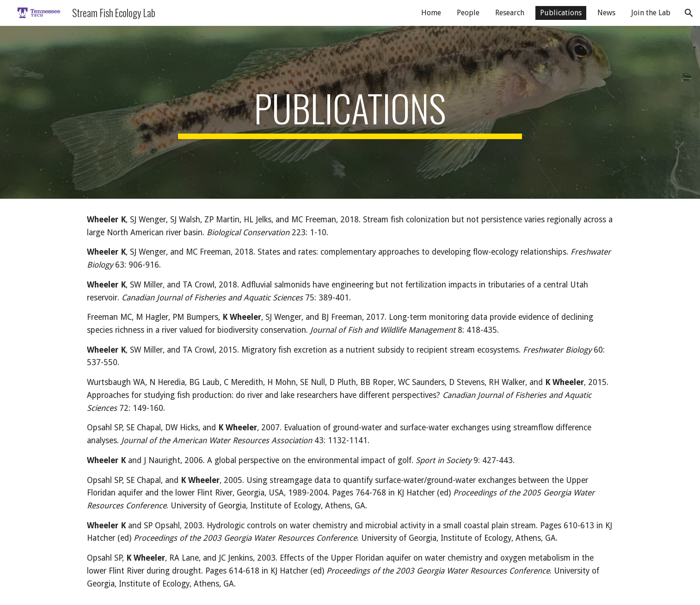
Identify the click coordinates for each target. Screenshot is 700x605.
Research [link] (510, 13)
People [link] (468, 13)
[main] (350, 112)
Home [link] (431, 13)
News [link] (606, 13)
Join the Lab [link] (651, 13)
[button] (689, 13)
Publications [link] (561, 13)
